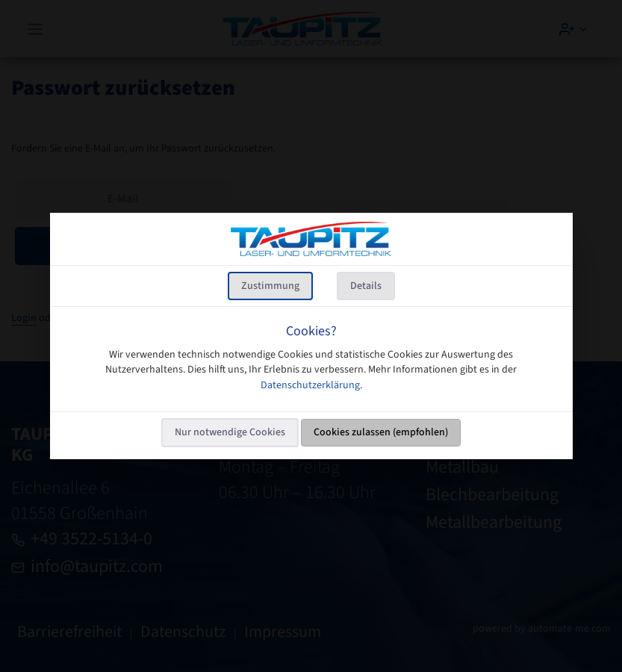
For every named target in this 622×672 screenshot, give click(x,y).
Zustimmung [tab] (270, 286)
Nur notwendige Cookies (230, 432)
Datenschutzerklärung (310, 385)
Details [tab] (366, 286)
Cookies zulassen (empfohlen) (381, 432)
